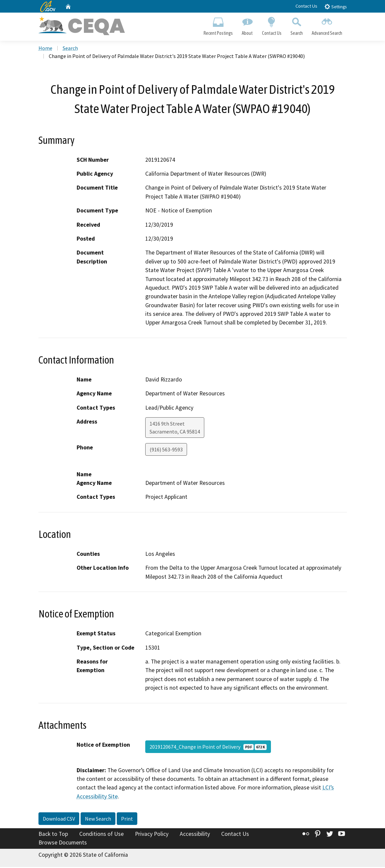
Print (127, 820)
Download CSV (59, 820)
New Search (98, 820)
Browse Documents (63, 843)
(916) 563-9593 (166, 451)
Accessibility (195, 835)
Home (45, 49)
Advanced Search (327, 25)
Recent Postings (218, 25)
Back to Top (53, 835)
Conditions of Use (101, 835)
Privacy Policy (152, 835)
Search (296, 25)
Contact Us (306, 6)
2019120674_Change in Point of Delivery (208, 748)
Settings (335, 6)
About (247, 25)
